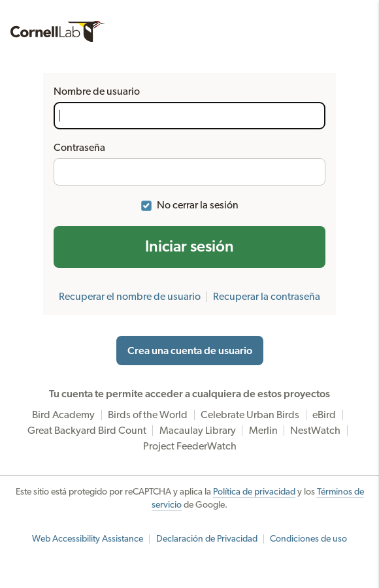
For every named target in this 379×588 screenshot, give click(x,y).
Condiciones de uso (308, 539)
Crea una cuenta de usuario (190, 351)
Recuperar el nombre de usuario (130, 297)
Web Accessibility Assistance (88, 539)
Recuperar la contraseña (267, 297)
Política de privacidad (254, 492)
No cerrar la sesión (198, 205)
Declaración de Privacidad (207, 539)
